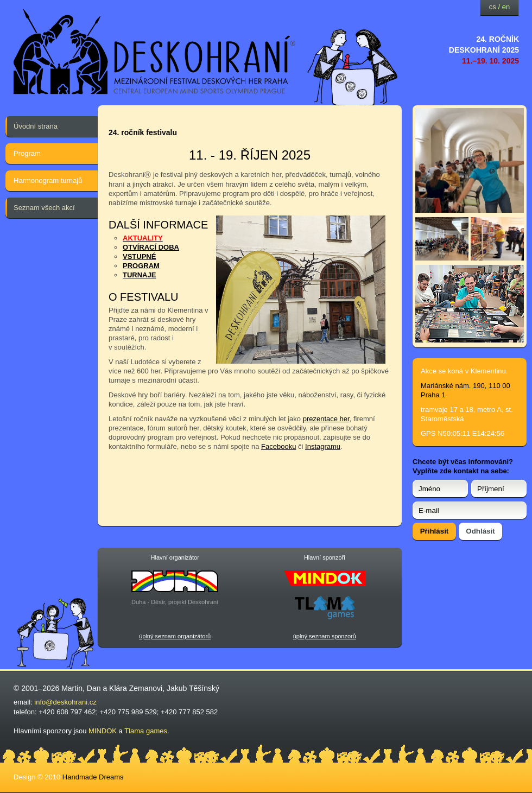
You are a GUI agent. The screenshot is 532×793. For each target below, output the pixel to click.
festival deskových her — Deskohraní (155, 52)
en (506, 7)
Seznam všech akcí (44, 208)
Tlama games (146, 731)
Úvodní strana (36, 126)
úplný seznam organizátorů (175, 636)
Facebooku (278, 446)
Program (27, 153)
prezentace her (326, 419)
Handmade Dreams (93, 777)
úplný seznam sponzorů (325, 636)
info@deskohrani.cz (65, 702)
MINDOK (103, 731)
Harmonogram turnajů (48, 180)
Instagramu (323, 446)
